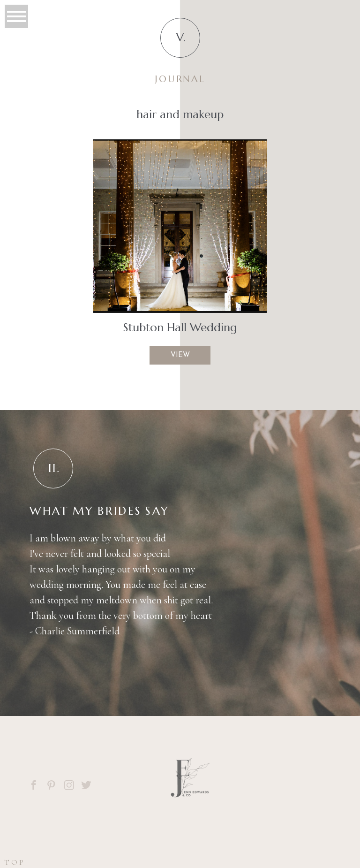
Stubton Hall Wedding (180, 327)
